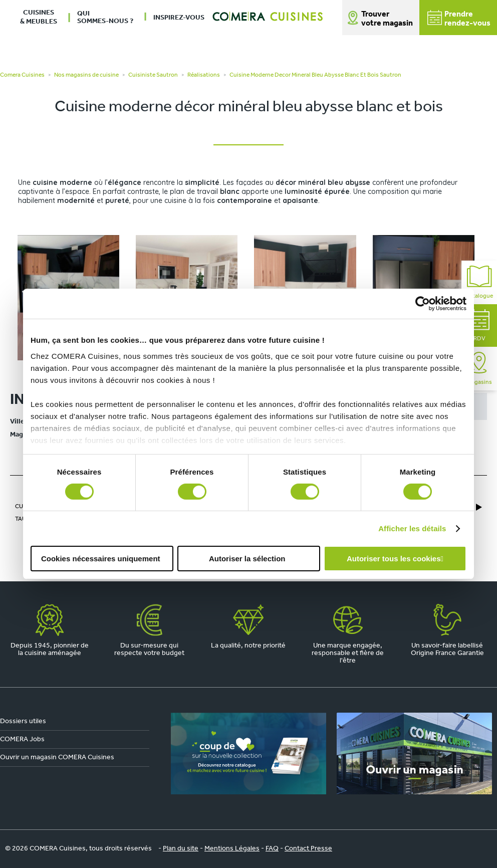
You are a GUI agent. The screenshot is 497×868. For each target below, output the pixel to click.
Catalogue (479, 282)
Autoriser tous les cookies (394, 559)
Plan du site (181, 849)
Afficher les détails (412, 528)
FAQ (272, 849)
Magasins (479, 369)
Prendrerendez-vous (459, 19)
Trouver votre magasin (387, 19)
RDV (479, 325)
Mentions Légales (232, 849)
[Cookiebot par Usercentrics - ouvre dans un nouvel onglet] (423, 304)
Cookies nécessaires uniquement (101, 559)
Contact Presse (308, 849)
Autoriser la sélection (247, 559)
